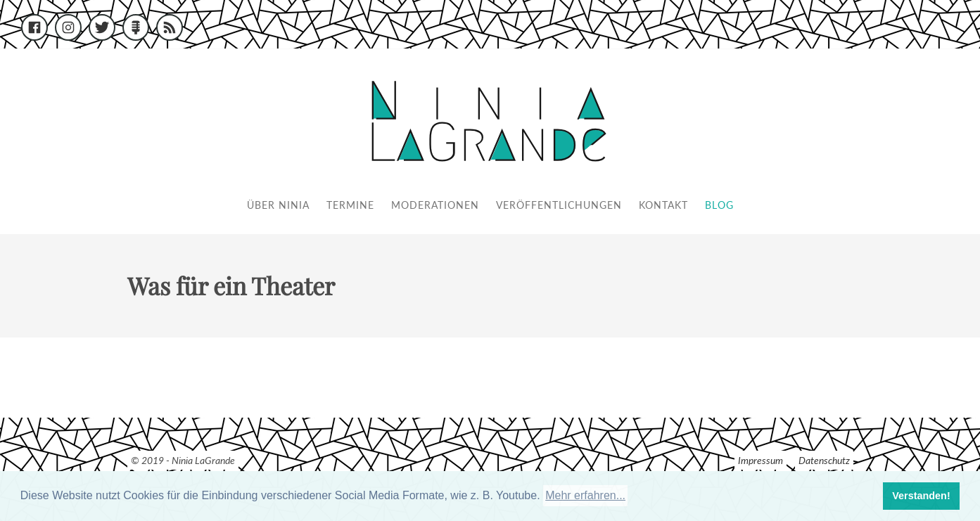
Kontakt (663, 205)
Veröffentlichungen (559, 205)
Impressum (761, 460)
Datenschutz (824, 460)
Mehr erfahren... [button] (585, 495)
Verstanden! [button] (921, 496)
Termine (350, 205)
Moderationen (435, 205)
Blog (719, 205)
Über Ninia (278, 205)
